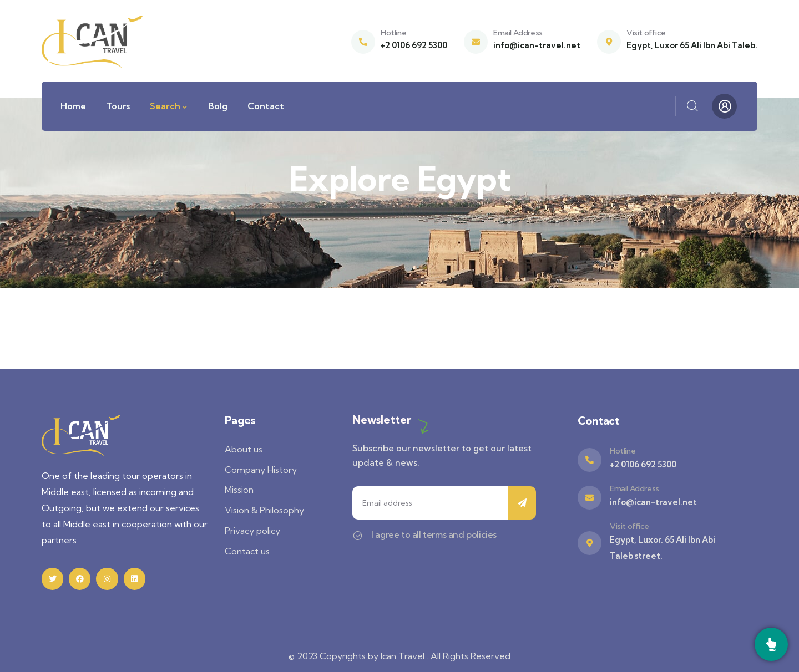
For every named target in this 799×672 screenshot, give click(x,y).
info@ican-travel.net (537, 45)
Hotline (393, 33)
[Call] (771, 644)
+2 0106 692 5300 (414, 45)
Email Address (518, 33)
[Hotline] (363, 42)
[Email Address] (476, 42)
